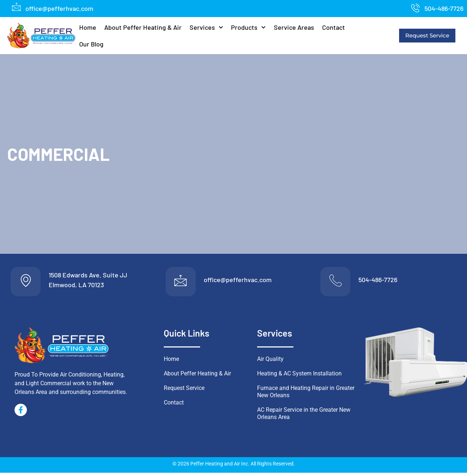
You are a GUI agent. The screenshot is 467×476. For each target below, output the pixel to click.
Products (248, 27)
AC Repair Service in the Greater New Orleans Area (304, 417)
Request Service (427, 35)
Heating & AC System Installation (299, 377)
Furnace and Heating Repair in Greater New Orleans (306, 395)
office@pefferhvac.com (238, 281)
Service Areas (294, 27)
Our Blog (91, 44)
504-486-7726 (378, 281)
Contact (334, 27)
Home (88, 27)
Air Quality (270, 362)
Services (206, 27)
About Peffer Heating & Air (143, 27)
